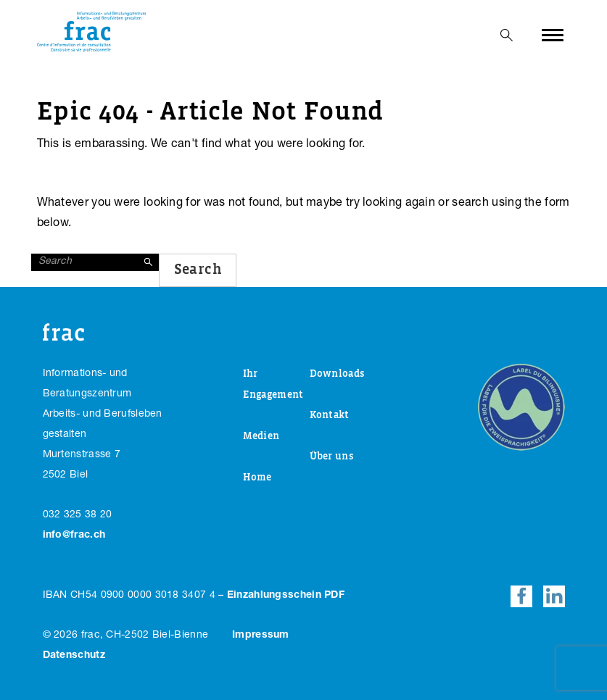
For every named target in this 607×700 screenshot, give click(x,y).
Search (198, 270)
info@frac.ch (74, 536)
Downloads (337, 374)
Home (257, 478)
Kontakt (330, 415)
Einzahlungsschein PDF (286, 596)
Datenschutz (74, 656)
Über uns (331, 457)
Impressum (261, 636)
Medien (261, 436)
